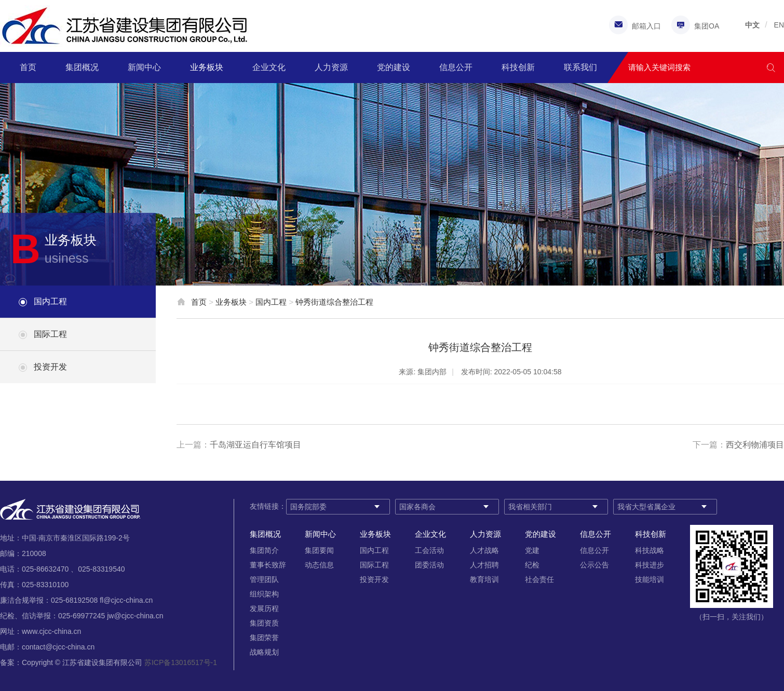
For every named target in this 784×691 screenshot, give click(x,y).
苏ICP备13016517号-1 (181, 662)
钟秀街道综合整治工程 (334, 302)
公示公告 (594, 565)
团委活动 (429, 565)
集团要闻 (319, 550)
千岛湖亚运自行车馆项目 (255, 445)
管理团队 (264, 579)
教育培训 (484, 579)
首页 (28, 67)
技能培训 (650, 579)
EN (779, 25)
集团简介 (264, 550)
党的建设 (394, 67)
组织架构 (264, 594)
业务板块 (207, 67)
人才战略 (484, 550)
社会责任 (539, 579)
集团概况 (82, 67)
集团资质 (264, 623)
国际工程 (50, 334)
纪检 (532, 565)
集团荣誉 (264, 638)
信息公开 (456, 67)
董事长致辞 (268, 565)
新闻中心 (144, 67)
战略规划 (264, 652)
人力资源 (331, 67)
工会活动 (429, 550)
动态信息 (319, 565)
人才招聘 (484, 565)
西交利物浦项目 (755, 445)
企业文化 (269, 67)
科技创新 (518, 67)
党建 (532, 550)
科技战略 (650, 550)
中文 (752, 25)
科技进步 (650, 565)
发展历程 (264, 608)
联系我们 (580, 67)
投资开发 (50, 367)
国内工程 (50, 301)
